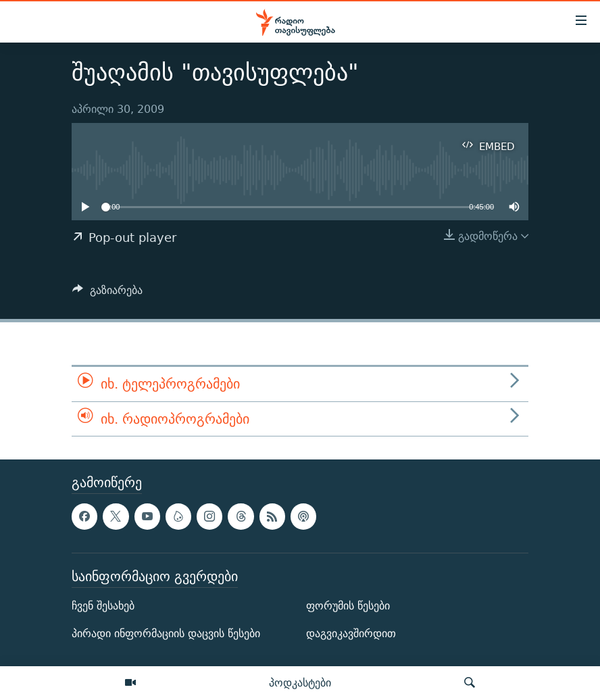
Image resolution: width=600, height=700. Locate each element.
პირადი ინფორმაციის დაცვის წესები (166, 633)
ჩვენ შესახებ (103, 606)
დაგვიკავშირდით (351, 633)
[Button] (107, 294)
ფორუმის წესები (348, 606)
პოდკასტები (300, 682)
